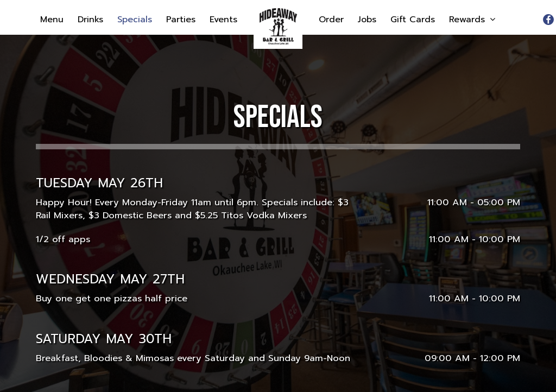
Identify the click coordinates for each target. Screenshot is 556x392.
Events (223, 20)
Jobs (369, 20)
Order (333, 20)
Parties (182, 20)
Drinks (92, 20)
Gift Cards (414, 20)
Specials (136, 20)
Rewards (472, 20)
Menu (53, 20)
